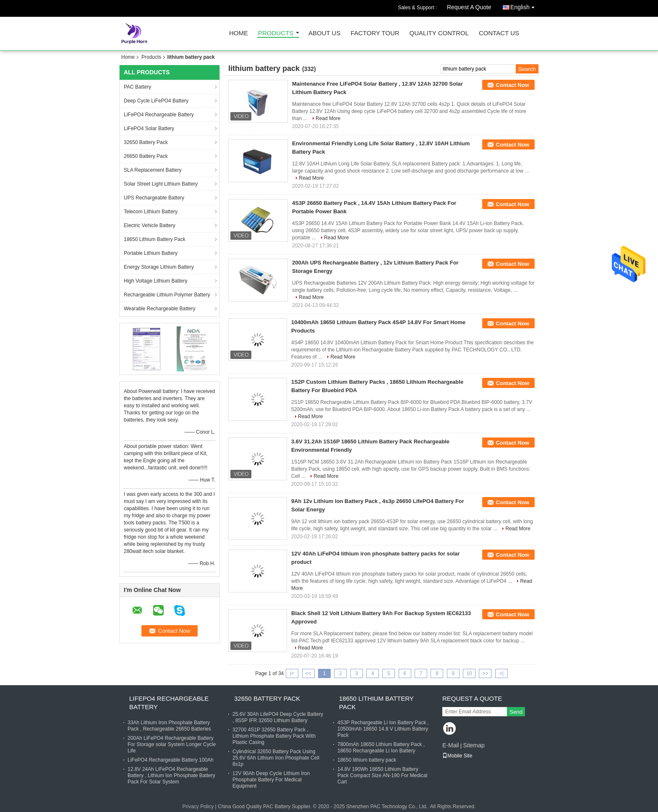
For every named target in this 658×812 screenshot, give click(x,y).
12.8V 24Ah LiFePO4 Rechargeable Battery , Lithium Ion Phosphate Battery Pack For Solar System (171, 775)
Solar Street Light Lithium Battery (161, 184)
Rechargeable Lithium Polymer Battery (167, 295)
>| (501, 673)
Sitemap (474, 745)
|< (292, 673)
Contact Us (499, 33)
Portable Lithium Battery (151, 253)
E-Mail (451, 745)
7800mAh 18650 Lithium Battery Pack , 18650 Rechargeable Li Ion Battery (381, 748)
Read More (328, 118)
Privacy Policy (198, 807)
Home (239, 33)
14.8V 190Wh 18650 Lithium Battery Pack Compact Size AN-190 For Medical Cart (382, 775)
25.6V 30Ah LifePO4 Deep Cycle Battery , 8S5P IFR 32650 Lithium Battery (278, 717)
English (525, 6)
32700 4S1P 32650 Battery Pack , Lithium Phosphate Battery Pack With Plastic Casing (274, 736)
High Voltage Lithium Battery (155, 281)
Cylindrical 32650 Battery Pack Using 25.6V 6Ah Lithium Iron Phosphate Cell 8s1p (276, 758)
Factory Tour (375, 33)
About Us (324, 33)
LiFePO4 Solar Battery (149, 128)
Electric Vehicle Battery (150, 225)
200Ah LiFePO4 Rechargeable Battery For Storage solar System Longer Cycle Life (172, 744)
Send (516, 712)
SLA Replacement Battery (153, 170)
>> (485, 673)
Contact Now (513, 85)
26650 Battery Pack (146, 156)
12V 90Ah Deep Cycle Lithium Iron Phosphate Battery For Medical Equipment (271, 780)
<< (308, 673)
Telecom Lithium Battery (151, 212)
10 (469, 673)
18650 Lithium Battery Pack (155, 239)
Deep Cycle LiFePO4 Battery (156, 101)
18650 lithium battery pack (367, 760)
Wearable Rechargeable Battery (160, 309)
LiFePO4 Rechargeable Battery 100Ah (171, 760)
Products (276, 33)
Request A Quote (469, 7)
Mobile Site (457, 756)
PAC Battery (137, 87)
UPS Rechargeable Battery (154, 198)
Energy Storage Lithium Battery (159, 267)
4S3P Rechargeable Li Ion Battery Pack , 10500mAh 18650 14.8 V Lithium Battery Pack (383, 729)
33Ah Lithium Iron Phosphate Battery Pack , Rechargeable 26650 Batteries (169, 726)
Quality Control (439, 33)
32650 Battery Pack (146, 142)
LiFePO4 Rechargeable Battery (159, 115)
